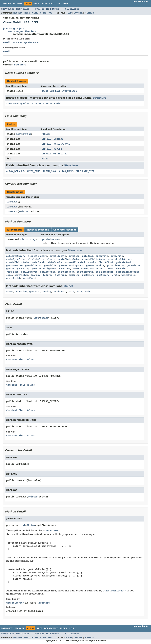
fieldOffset (106, 262)
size (9, 275)
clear (50, 259)
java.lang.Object (14, 29)
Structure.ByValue (18, 103)
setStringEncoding (128, 272)
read (111, 269)
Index (59, 4)
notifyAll (60, 292)
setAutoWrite (85, 272)
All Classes (72, 9)
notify (47, 292)
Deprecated (47, 4)
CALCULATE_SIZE (85, 171)
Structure (20, 65)
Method (48, 13)
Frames (40, 9)
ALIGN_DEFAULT (15, 171)
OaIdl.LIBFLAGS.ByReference (21, 42)
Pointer (24, 211)
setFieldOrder (105, 272)
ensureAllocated (75, 262)
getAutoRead (124, 262)
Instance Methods (38, 230)
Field (27, 13)
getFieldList (33, 265)
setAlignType (29, 272)
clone (10, 292)
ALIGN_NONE (66, 171)
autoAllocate (58, 256)
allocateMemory (16, 256)
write (115, 275)
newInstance (80, 269)
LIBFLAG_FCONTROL (52, 139)
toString (60, 275)
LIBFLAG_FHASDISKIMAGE (56, 144)
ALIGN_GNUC (33, 171)
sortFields (21, 275)
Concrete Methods (65, 230)
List (19, 134)
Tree (36, 4)
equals (92, 262)
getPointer (134, 265)
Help (66, 4)
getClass (35, 292)
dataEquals (39, 262)
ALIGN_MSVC (50, 171)
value (45, 159)
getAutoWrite (14, 265)
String (27, 134)
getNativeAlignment (71, 265)
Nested (18, 13)
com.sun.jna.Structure (22, 31)
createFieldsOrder (68, 259)
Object (68, 286)
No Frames (53, 9)
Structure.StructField (46, 103)
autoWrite (102, 256)
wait (71, 292)
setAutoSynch (66, 272)
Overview (6, 4)
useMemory (88, 275)
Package (18, 4)
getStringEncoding (18, 269)
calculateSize (35, 259)
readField (122, 269)
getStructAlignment (44, 269)
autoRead (74, 256)
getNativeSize (95, 265)
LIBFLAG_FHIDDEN (52, 149)
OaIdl (7, 51)
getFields (50, 265)
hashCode (65, 269)
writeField (128, 275)
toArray (35, 275)
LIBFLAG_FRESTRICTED (54, 154)
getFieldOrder (50, 239)
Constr (37, 13)
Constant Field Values (21, 359)
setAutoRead (48, 272)
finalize (21, 292)
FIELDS (46, 134)
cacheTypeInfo (15, 259)
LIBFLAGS (12, 202)
